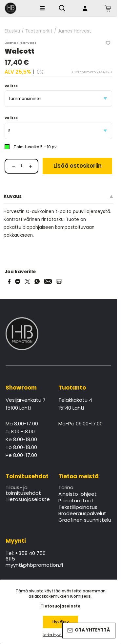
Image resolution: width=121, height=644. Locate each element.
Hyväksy (61, 622)
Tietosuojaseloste (28, 500)
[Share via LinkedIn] (59, 281)
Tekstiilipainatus (78, 508)
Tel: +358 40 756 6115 (26, 556)
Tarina (66, 488)
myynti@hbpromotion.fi (28, 565)
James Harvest (74, 31)
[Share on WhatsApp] (37, 281)
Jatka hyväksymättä (60, 635)
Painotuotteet (76, 501)
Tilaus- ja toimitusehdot (23, 490)
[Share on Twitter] (28, 281)
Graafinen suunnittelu (85, 520)
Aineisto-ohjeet (78, 494)
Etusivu (12, 31)
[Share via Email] (48, 281)
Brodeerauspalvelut (82, 514)
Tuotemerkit (39, 31)
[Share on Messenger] (18, 281)
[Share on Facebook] (9, 281)
